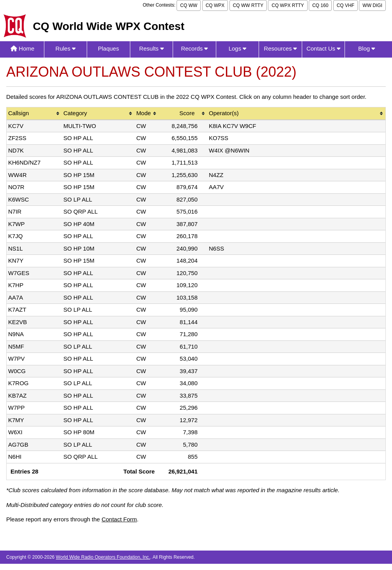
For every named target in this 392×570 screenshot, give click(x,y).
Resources (281, 48)
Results (151, 48)
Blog (367, 48)
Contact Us (323, 48)
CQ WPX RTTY (288, 5)
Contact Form (119, 519)
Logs (238, 48)
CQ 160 (320, 5)
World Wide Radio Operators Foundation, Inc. (103, 557)
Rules (66, 48)
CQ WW (189, 5)
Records (194, 48)
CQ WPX (215, 5)
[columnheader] (34, 114)
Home (22, 48)
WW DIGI (372, 5)
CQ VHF (346, 5)
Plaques (108, 48)
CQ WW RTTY (248, 5)
